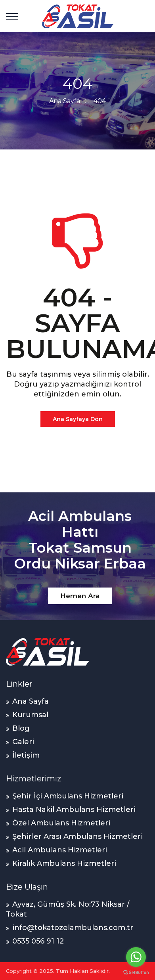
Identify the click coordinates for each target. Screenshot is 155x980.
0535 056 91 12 (38, 941)
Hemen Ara (80, 596)
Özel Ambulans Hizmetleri (61, 823)
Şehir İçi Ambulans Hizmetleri (68, 796)
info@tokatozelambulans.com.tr (73, 928)
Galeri (23, 742)
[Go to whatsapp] (136, 957)
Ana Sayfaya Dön (78, 419)
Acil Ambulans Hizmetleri (60, 850)
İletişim (26, 755)
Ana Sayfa (65, 101)
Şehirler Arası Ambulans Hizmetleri (77, 836)
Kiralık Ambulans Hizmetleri (64, 863)
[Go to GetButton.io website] (136, 972)
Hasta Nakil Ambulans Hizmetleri (74, 810)
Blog (21, 728)
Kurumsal (30, 715)
